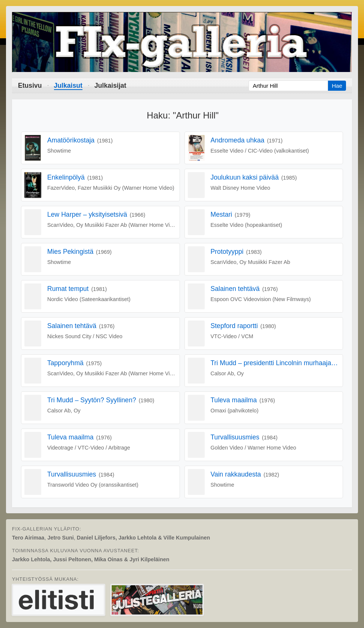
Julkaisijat (110, 85)
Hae (337, 86)
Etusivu (30, 85)
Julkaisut (68, 85)
